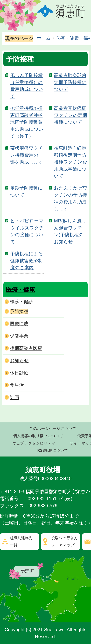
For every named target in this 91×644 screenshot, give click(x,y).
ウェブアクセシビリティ (34, 443)
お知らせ (19, 361)
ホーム (44, 38)
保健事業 (19, 336)
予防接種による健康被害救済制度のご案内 (27, 261)
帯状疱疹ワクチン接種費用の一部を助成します (27, 155)
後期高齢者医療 (26, 348)
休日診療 (19, 373)
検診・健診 (21, 302)
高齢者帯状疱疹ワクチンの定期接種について (71, 115)
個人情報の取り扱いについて (38, 436)
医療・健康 (20, 290)
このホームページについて (53, 429)
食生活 (17, 385)
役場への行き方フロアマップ (64, 541)
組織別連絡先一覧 (21, 541)
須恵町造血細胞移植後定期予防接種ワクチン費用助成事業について (70, 162)
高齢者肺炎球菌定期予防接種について (70, 82)
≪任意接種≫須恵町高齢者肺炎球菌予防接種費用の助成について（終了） (27, 122)
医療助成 (19, 324)
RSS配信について (53, 450)
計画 (15, 397)
